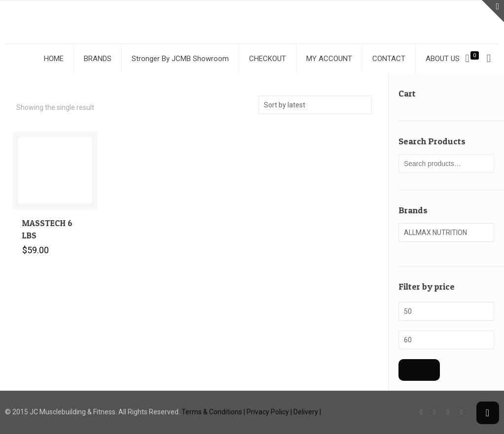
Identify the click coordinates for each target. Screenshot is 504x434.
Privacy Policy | (269, 412)
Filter (419, 370)
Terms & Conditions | (213, 412)
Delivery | (307, 412)
